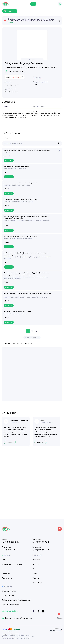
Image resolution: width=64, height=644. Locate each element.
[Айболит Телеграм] (38, 611)
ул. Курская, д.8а (12, 85)
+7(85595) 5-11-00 (10, 550)
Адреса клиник (7, 578)
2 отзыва (32, 60)
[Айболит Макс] (43, 611)
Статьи (35, 569)
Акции (35, 573)
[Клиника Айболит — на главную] (5, 2)
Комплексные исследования (12, 564)
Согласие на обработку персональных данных (16, 635)
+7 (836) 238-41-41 (41, 542)
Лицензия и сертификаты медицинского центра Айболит (19, 637)
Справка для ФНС (8, 596)
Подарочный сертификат (11, 605)
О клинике (36, 560)
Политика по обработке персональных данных (16, 638)
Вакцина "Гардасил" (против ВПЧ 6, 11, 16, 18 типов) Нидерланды (27, 150)
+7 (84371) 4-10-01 (41, 550)
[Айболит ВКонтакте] (34, 611)
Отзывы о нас (37, 583)
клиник (10, 22)
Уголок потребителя (9, 591)
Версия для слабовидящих (17, 618)
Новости (36, 564)
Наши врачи (6, 573)
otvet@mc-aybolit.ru (10, 611)
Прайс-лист (37, 77)
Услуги (4, 560)
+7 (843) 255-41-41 (10, 542)
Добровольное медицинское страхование (17, 600)
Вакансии (36, 578)
